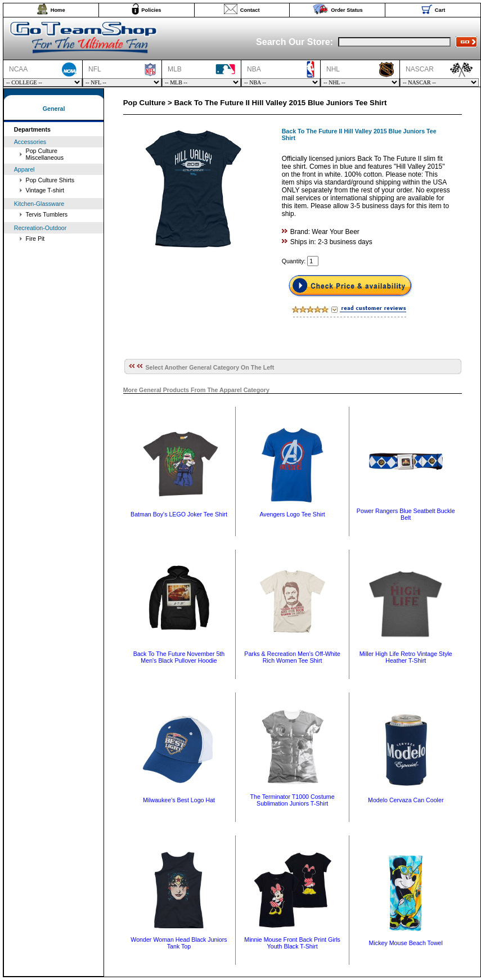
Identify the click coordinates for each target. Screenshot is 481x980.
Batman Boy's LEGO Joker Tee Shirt (179, 514)
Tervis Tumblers (47, 214)
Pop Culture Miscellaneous (45, 154)
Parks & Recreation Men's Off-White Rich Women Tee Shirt (292, 657)
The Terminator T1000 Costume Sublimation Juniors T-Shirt (293, 800)
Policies (151, 10)
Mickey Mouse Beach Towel (406, 943)
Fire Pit (35, 239)
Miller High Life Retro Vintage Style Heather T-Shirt (406, 657)
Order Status (347, 10)
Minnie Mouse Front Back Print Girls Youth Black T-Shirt (292, 943)
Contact (250, 10)
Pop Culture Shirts (50, 180)
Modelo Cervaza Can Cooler (406, 800)
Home (58, 10)
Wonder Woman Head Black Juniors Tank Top (179, 943)
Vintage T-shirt (45, 190)
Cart (440, 10)
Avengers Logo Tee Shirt (292, 514)
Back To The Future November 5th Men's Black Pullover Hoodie (179, 657)
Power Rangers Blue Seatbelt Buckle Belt (406, 514)
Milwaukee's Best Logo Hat (179, 800)
